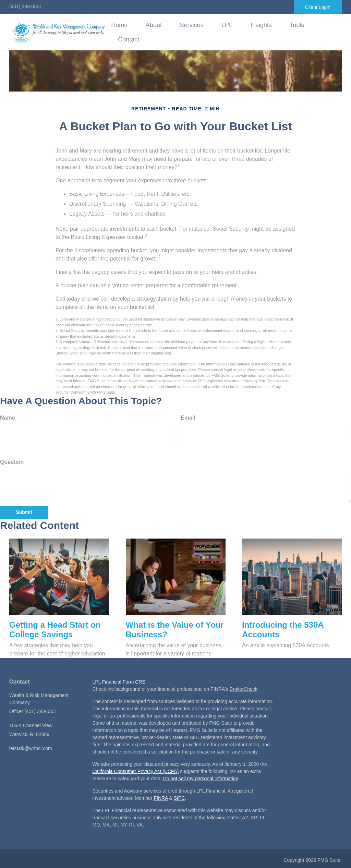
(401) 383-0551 (26, 7)
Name (8, 416)
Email (188, 416)
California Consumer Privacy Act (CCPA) (136, 770)
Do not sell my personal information (201, 777)
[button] (174, 32)
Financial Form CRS (124, 680)
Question (12, 460)
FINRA (161, 796)
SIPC (179, 796)
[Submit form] (24, 510)
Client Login (318, 7)
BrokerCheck (244, 687)
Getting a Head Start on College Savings (55, 628)
